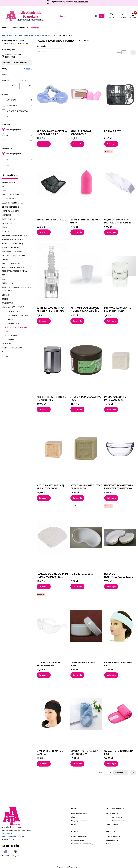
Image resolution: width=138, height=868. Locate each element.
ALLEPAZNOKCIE (13, 106)
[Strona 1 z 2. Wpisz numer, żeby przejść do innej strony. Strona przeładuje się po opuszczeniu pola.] (124, 52)
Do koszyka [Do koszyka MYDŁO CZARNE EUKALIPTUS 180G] (77, 409)
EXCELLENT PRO (9, 219)
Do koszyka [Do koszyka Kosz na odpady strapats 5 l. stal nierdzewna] (44, 409)
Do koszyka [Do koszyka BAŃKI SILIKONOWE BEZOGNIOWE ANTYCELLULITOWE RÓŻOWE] (77, 144)
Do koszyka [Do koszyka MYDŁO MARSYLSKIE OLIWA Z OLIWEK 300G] (77, 498)
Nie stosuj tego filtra (14, 130)
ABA (4, 279)
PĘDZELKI (6, 231)
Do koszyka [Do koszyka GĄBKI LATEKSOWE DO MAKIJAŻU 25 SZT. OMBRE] (111, 232)
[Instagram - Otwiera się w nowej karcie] (15, 854)
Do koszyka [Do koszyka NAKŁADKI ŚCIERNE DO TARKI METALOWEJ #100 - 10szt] (44, 586)
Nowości (5, 352)
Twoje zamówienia (113, 837)
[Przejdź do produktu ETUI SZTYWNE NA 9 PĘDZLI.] (52, 183)
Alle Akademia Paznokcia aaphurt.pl (15, 35)
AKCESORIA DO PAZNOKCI (13, 252)
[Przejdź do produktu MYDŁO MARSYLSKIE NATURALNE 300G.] (120, 360)
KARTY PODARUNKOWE (11, 263)
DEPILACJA (6, 295)
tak (7, 135)
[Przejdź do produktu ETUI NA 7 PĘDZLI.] (120, 94)
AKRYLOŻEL (7, 215)
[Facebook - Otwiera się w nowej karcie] (6, 854)
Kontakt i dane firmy (79, 814)
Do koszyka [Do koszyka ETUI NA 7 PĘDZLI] (111, 144)
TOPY (4, 191)
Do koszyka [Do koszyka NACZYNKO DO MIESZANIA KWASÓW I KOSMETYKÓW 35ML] (111, 498)
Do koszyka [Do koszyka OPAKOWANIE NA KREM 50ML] (77, 675)
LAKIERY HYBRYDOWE (11, 195)
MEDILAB (10, 117)
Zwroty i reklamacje (113, 824)
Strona (119, 52)
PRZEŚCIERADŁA (11, 336)
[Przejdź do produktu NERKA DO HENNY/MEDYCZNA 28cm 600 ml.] (120, 537)
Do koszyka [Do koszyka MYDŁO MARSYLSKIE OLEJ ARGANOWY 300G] (44, 498)
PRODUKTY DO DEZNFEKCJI (13, 243)
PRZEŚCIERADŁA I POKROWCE (17, 315)
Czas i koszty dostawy (114, 817)
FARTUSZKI (6, 344)
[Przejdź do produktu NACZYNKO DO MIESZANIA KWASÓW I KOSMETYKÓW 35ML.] (120, 449)
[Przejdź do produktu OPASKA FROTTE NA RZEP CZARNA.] (52, 714)
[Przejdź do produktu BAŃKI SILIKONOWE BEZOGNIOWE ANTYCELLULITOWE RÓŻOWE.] (86, 94)
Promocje (6, 356)
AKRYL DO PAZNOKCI (10, 211)
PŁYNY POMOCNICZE (11, 248)
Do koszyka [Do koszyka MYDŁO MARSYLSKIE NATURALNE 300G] (111, 409)
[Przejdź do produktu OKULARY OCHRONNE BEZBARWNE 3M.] (52, 626)
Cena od (6, 80)
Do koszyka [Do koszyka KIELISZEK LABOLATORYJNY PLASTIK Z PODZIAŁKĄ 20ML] (77, 321)
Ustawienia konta (112, 840)
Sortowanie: (41, 46)
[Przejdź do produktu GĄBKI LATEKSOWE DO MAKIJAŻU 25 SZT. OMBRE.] (120, 183)
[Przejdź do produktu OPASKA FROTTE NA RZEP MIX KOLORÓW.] (86, 714)
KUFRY (7, 332)
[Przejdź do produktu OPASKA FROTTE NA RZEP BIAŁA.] (120, 626)
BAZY (4, 187)
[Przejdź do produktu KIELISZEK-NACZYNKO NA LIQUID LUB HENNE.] (120, 272)
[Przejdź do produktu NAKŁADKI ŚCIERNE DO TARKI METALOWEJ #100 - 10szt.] (52, 537)
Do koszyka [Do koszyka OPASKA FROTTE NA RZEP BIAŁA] (111, 675)
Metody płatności (112, 814)
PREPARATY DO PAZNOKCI (12, 240)
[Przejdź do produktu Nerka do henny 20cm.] (86, 537)
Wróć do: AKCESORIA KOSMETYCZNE (12, 56)
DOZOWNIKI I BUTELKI (13, 323)
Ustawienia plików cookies (81, 844)
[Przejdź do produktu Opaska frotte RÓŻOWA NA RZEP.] (120, 714)
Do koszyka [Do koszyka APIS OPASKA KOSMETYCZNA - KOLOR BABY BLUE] (44, 144)
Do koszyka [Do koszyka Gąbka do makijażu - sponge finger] (77, 232)
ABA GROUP (11, 100)
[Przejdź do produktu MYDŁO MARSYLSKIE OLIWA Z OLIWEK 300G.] (86, 449)
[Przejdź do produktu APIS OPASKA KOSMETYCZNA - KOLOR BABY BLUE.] (52, 94)
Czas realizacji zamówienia (116, 821)
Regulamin (75, 824)
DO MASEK (9, 319)
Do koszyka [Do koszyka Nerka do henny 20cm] (77, 586)
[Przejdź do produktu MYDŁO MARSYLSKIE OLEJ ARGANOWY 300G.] (52, 449)
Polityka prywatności (79, 840)
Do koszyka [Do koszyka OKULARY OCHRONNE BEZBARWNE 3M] (44, 675)
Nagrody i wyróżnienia (80, 821)
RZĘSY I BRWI (7, 283)
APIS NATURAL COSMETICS (17, 111)
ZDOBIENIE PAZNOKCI (11, 207)
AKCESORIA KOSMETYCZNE (41, 35)
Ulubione (109, 844)
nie (8, 141)
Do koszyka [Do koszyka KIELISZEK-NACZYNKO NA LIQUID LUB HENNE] (111, 321)
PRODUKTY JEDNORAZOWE (13, 348)
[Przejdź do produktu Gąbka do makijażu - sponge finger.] (86, 183)
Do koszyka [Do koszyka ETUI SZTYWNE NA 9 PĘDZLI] (44, 232)
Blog (73, 817)
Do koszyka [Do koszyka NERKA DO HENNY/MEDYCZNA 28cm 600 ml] (111, 586)
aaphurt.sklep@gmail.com (13, 836)
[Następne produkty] (121, 772)
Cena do (23, 80)
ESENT (5, 275)
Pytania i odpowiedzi (79, 837)
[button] (101, 16)
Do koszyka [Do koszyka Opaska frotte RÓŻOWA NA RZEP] (111, 764)
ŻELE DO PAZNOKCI (10, 199)
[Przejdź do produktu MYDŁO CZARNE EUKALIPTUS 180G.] (86, 360)
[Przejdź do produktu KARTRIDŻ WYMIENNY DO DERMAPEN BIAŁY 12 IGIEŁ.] (52, 272)
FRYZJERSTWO (8, 303)
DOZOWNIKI (10, 340)
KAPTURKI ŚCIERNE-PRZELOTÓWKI (16, 235)
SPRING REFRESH (9, 183)
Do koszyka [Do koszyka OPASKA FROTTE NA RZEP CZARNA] (44, 764)
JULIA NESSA (7, 223)
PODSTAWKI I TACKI (13, 311)
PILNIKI (5, 227)
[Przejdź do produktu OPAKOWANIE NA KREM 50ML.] (86, 626)
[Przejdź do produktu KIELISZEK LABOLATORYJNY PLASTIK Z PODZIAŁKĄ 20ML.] (86, 272)
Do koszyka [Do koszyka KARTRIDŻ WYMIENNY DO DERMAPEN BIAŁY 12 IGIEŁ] (44, 321)
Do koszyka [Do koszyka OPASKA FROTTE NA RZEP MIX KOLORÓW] (77, 764)
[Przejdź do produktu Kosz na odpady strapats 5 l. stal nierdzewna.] (52, 360)
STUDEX (5, 299)
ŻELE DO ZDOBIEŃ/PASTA (12, 203)
